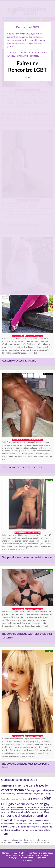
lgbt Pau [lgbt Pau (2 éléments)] (26, 794)
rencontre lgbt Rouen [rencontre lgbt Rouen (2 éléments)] (42, 812)
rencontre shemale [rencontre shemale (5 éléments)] (16, 815)
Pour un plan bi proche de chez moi (22, 467)
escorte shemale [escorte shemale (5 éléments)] (14, 790)
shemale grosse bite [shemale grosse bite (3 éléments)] (29, 827)
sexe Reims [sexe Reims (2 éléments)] (28, 823)
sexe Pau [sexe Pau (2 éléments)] (8, 823)
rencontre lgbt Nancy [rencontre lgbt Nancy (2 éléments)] (29, 807)
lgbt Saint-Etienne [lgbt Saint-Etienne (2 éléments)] (22, 799)
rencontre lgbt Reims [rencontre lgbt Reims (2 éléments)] (9, 812)
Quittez (27, 77)
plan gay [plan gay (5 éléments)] (43, 804)
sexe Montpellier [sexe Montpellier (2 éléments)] (22, 821)
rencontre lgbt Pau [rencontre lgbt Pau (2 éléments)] (23, 810)
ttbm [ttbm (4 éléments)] (4, 833)
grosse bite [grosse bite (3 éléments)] (43, 790)
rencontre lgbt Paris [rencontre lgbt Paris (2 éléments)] (9, 810)
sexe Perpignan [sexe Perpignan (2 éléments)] (18, 823)
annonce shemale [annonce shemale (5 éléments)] (15, 785)
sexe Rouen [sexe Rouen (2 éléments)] (47, 823)
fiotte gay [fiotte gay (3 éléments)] (32, 790)
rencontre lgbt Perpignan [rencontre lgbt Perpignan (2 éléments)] (40, 810)
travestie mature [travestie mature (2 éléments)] (28, 830)
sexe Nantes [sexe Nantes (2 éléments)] (33, 821)
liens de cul (24, 840)
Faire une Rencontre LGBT (27, 66)
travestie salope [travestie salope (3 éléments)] (42, 830)
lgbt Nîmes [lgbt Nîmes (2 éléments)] (19, 794)
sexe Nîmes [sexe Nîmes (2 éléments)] (42, 821)
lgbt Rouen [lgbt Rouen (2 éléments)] (11, 799)
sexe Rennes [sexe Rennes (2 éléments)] (37, 823)
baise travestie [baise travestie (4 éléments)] (38, 785)
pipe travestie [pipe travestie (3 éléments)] (36, 799)
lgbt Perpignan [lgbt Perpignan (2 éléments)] (35, 794)
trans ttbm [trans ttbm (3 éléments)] (16, 830)
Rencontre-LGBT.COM (13, 853)
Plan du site (28, 860)
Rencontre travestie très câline (19, 361)
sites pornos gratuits (12, 842)
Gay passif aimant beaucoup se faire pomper (27, 557)
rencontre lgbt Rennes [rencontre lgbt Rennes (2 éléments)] (25, 812)
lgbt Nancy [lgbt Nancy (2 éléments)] (11, 794)
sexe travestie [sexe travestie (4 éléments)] (10, 826)
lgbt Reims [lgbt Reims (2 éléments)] (44, 794)
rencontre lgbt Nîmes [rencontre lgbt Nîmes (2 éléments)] (45, 807)
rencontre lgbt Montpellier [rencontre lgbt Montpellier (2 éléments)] (11, 807)
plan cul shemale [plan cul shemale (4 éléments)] (25, 804)
